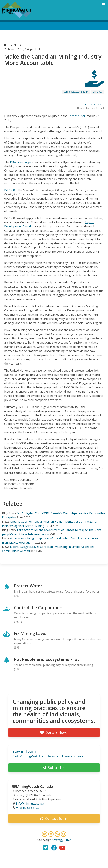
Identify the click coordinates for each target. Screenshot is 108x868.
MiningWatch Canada (35, 786)
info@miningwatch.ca (30, 803)
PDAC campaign (21, 162)
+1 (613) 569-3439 (28, 808)
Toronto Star (77, 116)
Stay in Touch (24, 751)
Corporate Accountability (76, 92)
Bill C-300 (98, 92)
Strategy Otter (62, 840)
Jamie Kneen (94, 104)
